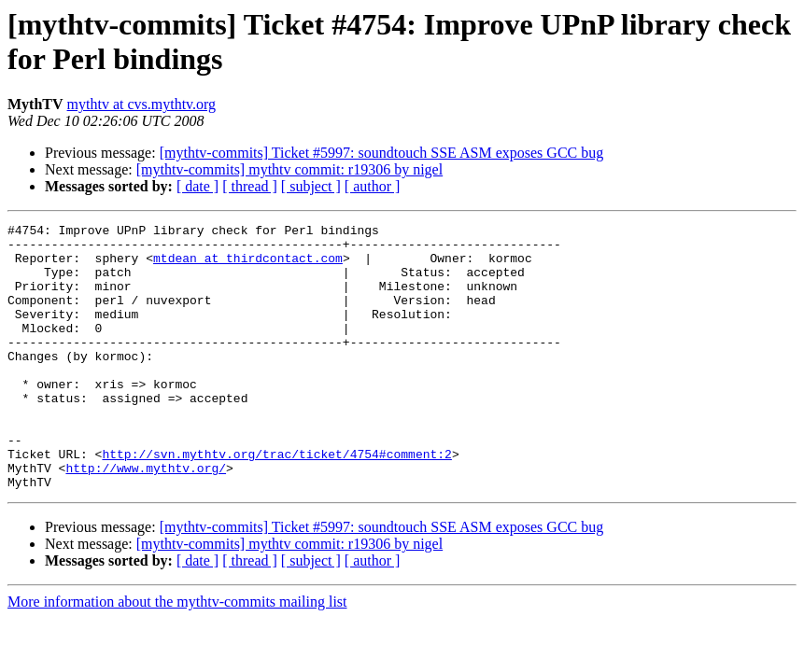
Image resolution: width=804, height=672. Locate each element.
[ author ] (373, 186)
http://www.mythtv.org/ (146, 518)
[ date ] (197, 186)
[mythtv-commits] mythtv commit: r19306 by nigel (289, 169)
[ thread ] (250, 186)
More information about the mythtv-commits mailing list (177, 655)
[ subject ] (311, 186)
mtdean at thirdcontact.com (248, 266)
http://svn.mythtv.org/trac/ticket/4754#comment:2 (276, 501)
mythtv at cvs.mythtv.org (142, 104)
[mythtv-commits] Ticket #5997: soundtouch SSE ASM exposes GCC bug (382, 153)
